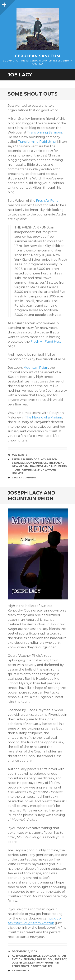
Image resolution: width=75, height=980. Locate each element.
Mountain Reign (36, 368)
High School (44, 959)
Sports (36, 966)
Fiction (29, 959)
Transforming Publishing (37, 142)
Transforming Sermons (45, 132)
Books (46, 956)
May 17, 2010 (20, 455)
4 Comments (21, 971)
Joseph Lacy (20, 963)
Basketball (32, 956)
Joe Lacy (40, 459)
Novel (25, 966)
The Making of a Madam (44, 417)
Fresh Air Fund (47, 201)
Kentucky (37, 963)
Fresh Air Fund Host (46, 342)
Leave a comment (24, 478)
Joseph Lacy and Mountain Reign (31, 496)
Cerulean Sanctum (37, 56)
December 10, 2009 (24, 951)
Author (17, 956)
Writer (47, 966)
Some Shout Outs (33, 94)
